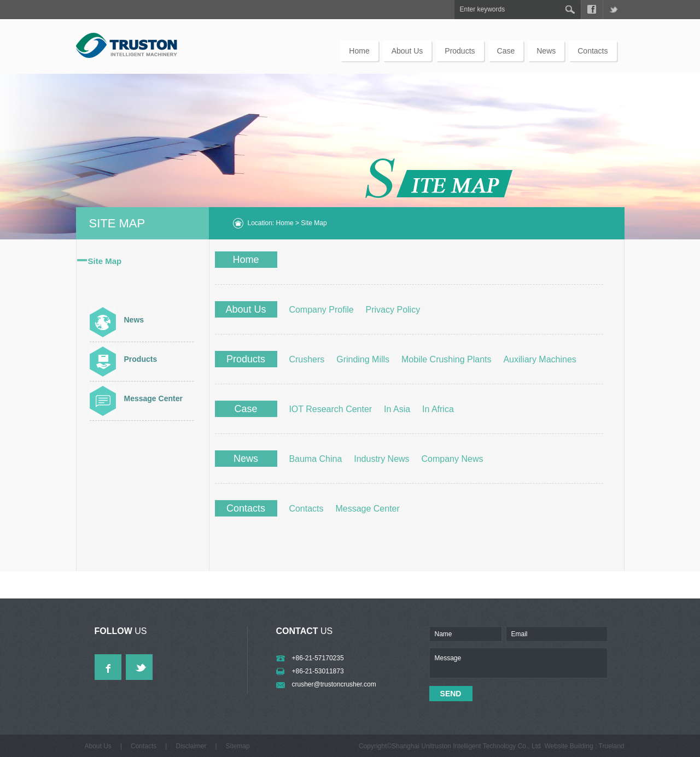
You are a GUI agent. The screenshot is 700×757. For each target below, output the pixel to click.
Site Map (105, 261)
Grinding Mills (363, 359)
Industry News (381, 459)
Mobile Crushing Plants (447, 359)
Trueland (612, 746)
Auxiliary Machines (539, 359)
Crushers (307, 359)
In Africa (438, 409)
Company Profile (321, 310)
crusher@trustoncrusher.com (334, 684)
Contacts (593, 51)
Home (359, 51)
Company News (453, 459)
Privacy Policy (393, 310)
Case (506, 51)
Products (460, 51)
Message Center (153, 398)
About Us (407, 51)
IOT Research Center (330, 409)
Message (518, 663)
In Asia (397, 409)
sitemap (238, 746)
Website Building (568, 746)
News (546, 51)
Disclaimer (191, 746)
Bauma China (315, 459)
